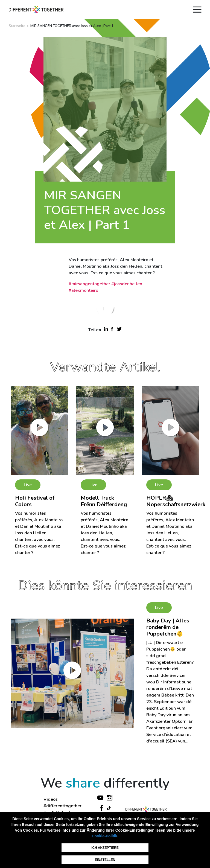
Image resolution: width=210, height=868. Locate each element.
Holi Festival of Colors (35, 501)
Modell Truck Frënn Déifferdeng (104, 501)
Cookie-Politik (104, 836)
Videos (51, 799)
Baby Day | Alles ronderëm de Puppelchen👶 (168, 627)
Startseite (17, 26)
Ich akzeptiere (105, 848)
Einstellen (105, 860)
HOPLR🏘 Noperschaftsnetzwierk (176, 501)
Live (28, 485)
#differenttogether (62, 806)
